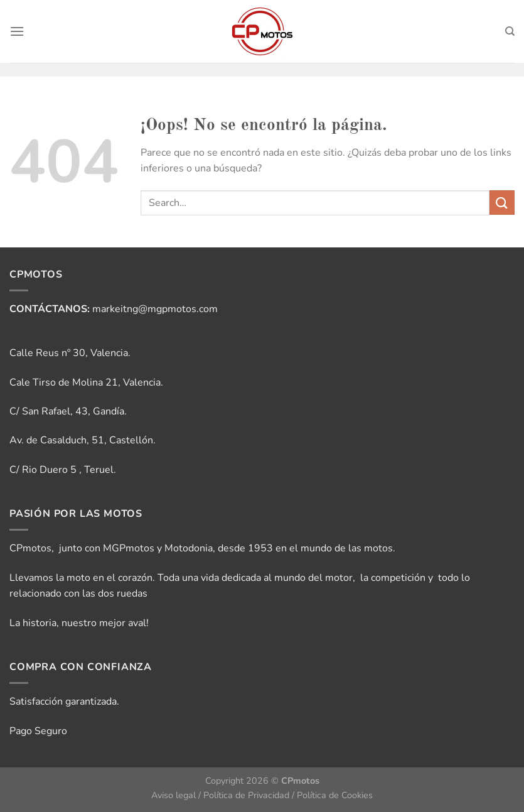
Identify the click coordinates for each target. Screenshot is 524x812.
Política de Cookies (335, 795)
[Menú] (17, 31)
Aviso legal (174, 795)
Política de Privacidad (246, 795)
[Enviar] (502, 203)
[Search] (510, 31)
